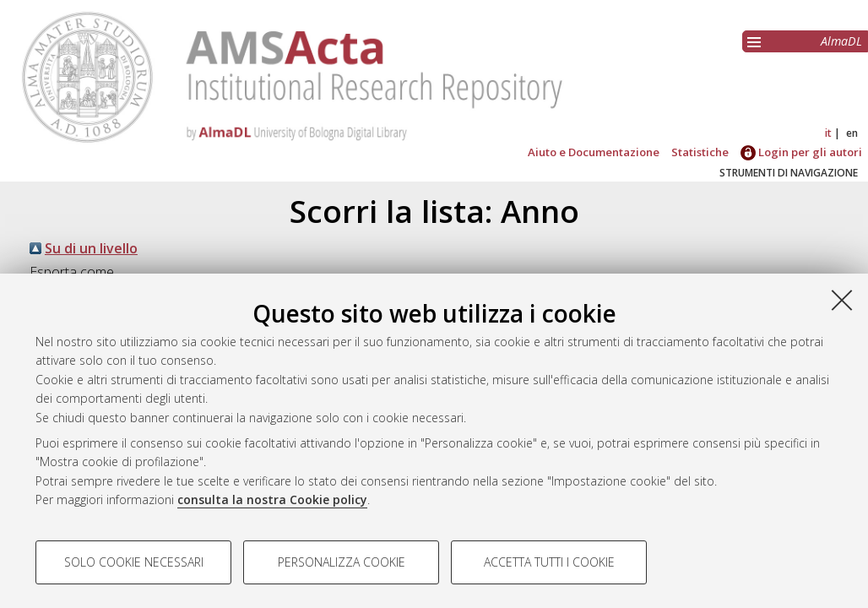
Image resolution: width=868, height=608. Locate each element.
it (828, 133)
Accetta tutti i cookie (549, 562)
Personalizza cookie (342, 562)
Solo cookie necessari (134, 562)
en (852, 133)
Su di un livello (91, 248)
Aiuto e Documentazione (594, 152)
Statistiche (700, 152)
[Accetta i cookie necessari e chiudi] (842, 300)
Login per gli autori (801, 152)
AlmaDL (841, 41)
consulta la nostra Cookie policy (272, 499)
